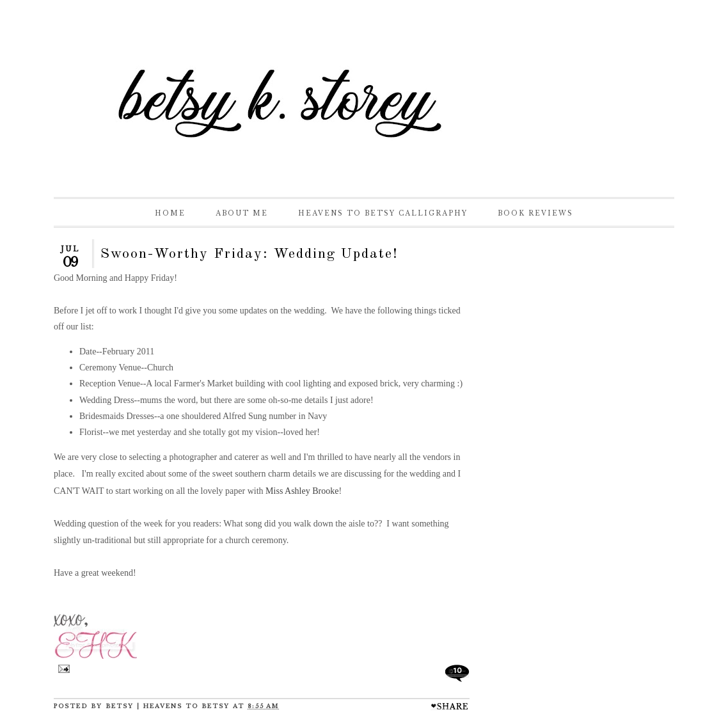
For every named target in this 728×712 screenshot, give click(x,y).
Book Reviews (535, 213)
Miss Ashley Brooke (302, 491)
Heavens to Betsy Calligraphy (383, 213)
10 (458, 670)
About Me (242, 213)
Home (170, 213)
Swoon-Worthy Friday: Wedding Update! (249, 254)
